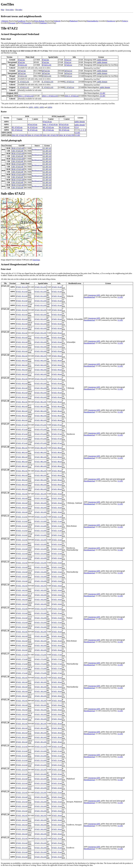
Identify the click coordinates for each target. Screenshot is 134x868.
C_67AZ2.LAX (48, 82)
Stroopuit (12, 23)
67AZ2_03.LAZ (22, 333)
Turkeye (125, 21)
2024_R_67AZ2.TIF (35, 135)
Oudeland (43, 23)
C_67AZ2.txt (69, 82)
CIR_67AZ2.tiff (18, 151)
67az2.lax (46, 60)
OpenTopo (36, 260)
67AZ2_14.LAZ (22, 586)
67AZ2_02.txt (57, 310)
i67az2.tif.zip (64, 124)
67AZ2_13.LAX (40, 563)
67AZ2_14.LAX (40, 586)
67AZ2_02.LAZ (22, 310)
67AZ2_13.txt (57, 563)
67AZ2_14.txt (57, 586)
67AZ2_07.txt (57, 425)
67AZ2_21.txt (57, 747)
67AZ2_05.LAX (40, 379)
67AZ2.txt (68, 65)
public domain (102, 60)
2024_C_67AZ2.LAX (50, 96)
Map (2, 10)
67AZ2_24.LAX (40, 816)
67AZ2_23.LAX (40, 793)
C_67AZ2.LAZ (24, 82)
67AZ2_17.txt (57, 655)
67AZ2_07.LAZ (22, 425)
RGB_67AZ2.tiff (18, 148)
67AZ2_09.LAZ (22, 471)
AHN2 (36, 107)
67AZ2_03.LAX (40, 333)
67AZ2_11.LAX (40, 517)
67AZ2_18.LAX (40, 678)
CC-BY (103, 93)
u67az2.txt (68, 73)
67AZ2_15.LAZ (22, 609)
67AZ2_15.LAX (40, 609)
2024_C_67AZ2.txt (72, 96)
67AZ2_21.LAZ (22, 747)
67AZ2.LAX (47, 65)
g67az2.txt (68, 71)
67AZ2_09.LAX (40, 471)
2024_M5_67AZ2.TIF (51, 135)
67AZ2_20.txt (57, 724)
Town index (10, 10)
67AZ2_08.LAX (40, 448)
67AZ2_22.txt (57, 770)
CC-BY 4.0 (47, 148)
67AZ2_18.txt (57, 678)
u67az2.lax (46, 73)
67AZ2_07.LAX (40, 425)
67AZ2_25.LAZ (22, 839)
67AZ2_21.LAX (40, 747)
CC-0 (77, 127)
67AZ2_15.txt (57, 609)
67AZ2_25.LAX (40, 839)
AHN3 (42, 107)
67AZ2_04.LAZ (22, 356)
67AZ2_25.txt (57, 839)
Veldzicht (57, 21)
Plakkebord (74, 21)
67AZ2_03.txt (57, 333)
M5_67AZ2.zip (48, 127)
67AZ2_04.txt (57, 356)
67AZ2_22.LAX (40, 770)
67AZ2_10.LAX (40, 494)
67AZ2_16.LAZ (22, 632)
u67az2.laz (22, 73)
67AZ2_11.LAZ (22, 517)
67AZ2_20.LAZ (22, 724)
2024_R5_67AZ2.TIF (20, 135)
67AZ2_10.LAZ (22, 494)
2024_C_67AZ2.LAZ (26, 96)
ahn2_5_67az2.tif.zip (50, 124)
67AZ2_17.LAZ (22, 655)
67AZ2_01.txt (57, 287)
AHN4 (50, 107)
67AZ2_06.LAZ (22, 402)
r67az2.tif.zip (32, 124)
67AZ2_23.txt (57, 793)
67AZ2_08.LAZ (22, 448)
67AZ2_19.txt (57, 701)
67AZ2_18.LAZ (22, 678)
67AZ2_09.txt (57, 471)
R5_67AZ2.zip (17, 127)
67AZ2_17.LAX (40, 655)
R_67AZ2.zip (33, 127)
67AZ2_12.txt (57, 540)
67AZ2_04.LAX (40, 356)
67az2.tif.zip (47, 122)
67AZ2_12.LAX (40, 540)
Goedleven (21, 21)
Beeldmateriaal (37, 150)
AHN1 (31, 107)
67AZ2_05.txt (57, 379)
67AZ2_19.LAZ (22, 701)
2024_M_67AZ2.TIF (67, 135)
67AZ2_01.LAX (40, 287)
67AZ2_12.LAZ (22, 540)
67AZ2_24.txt (57, 816)
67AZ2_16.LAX (40, 632)
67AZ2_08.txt (57, 448)
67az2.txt (68, 60)
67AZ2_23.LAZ (22, 793)
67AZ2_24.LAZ (22, 816)
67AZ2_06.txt (57, 402)
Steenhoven (111, 21)
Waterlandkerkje (93, 21)
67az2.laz (21, 60)
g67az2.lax (46, 71)
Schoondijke (27, 23)
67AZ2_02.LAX (40, 310)
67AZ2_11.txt (57, 517)
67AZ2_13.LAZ (22, 563)
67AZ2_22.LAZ (22, 770)
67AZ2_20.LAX (40, 724)
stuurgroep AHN (94, 295)
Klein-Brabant (40, 21)
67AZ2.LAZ (22, 65)
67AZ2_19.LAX (40, 701)
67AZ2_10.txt (57, 494)
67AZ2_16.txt (57, 632)
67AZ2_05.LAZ (22, 379)
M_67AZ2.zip (64, 127)
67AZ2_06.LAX (40, 402)
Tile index (19, 10)
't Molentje (5, 21)
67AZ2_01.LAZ (22, 287)
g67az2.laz (22, 71)
